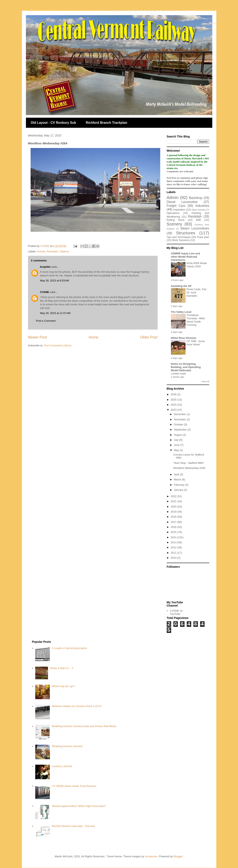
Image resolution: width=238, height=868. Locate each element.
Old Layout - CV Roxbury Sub (53, 123)
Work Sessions (181, 240)
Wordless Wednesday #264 (189, 468)
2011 (174, 553)
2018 (174, 517)
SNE (198, 220)
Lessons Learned (62, 766)
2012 (174, 547)
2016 (174, 527)
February (179, 485)
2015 (174, 532)
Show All (205, 381)
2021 (174, 501)
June (177, 445)
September (181, 430)
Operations (173, 213)
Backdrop (196, 198)
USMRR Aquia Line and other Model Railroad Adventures (186, 257)
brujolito (45, 267)
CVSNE (45, 292)
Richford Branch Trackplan (107, 123)
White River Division (184, 338)
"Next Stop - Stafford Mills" (189, 463)
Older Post (149, 337)
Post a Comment (46, 321)
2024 (174, 405)
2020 (174, 507)
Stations (64, 251)
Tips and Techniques (179, 237)
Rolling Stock (176, 220)
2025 (174, 400)
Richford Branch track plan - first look (73, 826)
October (179, 424)
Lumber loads (179, 374)
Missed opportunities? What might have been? (79, 806)
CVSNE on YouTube (176, 612)
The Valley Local (181, 312)
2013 (174, 542)
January (179, 490)
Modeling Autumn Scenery (67, 746)
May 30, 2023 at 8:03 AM (55, 281)
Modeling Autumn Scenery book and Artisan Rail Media (84, 726)
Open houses (199, 210)
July (177, 440)
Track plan (203, 237)
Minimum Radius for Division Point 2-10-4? (77, 706)
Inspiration (179, 210)
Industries (202, 206)
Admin (173, 197)
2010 (174, 558)
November (180, 419)
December (180, 414)
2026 (174, 394)
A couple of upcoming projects (69, 648)
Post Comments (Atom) (58, 345)
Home (93, 337)
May (177, 450)
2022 (174, 496)
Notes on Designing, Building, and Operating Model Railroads (186, 367)
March (178, 479)
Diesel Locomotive (182, 202)
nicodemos (151, 856)
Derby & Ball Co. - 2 (62, 668)
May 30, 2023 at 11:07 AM (55, 313)
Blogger (178, 856)
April (177, 474)
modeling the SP (181, 286)
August (178, 435)
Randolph (52, 251)
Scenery (174, 224)
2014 (174, 537)
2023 (174, 410)
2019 (174, 512)
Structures (186, 233)
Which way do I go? (63, 686)
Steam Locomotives (195, 228)
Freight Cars (176, 206)
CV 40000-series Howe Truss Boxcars (74, 786)
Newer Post (37, 337)
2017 (174, 522)
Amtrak (41, 251)
